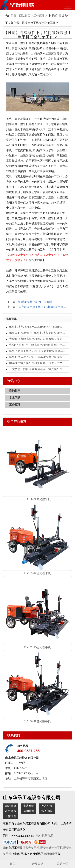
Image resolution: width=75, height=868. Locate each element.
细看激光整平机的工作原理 (35, 302)
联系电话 (63, 864)
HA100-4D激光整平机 (37, 647)
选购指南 (15, 391)
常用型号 (11, 811)
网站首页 (25, 16)
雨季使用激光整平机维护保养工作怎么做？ (36, 363)
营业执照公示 (45, 836)
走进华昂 (29, 806)
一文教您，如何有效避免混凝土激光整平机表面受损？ (37, 369)
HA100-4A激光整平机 (37, 573)
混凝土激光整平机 (51, 848)
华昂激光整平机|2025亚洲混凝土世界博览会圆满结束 (37, 351)
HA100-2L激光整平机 (37, 499)
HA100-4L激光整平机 (37, 721)
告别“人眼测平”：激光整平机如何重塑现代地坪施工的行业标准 (37, 345)
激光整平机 (32, 848)
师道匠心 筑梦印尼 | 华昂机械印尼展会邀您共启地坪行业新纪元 (37, 333)
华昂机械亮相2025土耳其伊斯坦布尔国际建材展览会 (37, 327)
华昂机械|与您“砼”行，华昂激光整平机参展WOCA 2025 (37, 357)
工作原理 (39, 16)
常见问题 (15, 398)
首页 (13, 864)
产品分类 (47, 806)
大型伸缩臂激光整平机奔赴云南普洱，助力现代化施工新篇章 (37, 339)
